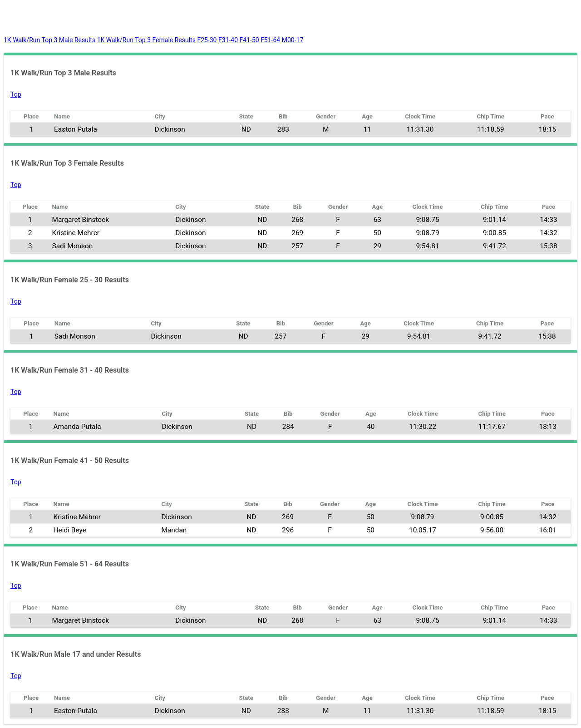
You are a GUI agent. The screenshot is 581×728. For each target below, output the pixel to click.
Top (16, 94)
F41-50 (249, 40)
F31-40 (228, 40)
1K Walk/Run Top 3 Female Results (146, 40)
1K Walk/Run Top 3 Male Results (49, 40)
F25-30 (207, 40)
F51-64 (270, 40)
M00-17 (293, 40)
